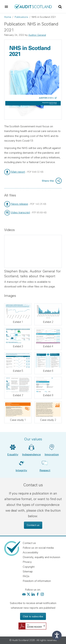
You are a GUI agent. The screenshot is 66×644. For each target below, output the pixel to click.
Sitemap (28, 571)
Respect (45, 470)
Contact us (33, 525)
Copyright (29, 567)
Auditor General (37, 35)
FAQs (26, 576)
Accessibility (30, 552)
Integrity (21, 470)
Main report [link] (18, 172)
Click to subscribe (33, 616)
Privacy (27, 562)
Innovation (52, 454)
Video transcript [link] (20, 212)
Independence (31, 454)
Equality (13, 454)
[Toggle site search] (60, 6)
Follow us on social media (38, 548)
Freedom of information (37, 581)
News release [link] (19, 204)
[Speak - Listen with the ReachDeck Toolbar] (57, 635)
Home (8, 17)
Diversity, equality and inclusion (41, 557)
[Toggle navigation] (6, 7)
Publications (21, 17)
